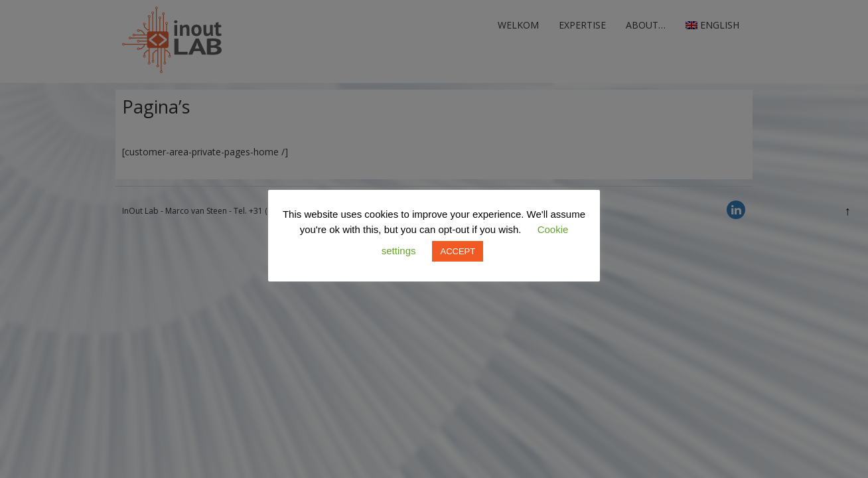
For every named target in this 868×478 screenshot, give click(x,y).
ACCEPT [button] (458, 251)
